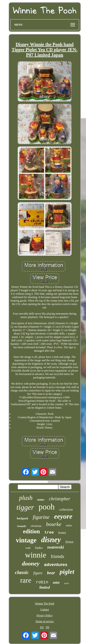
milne (69, 525)
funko (39, 548)
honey (62, 533)
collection (66, 509)
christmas (36, 526)
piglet (67, 572)
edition (31, 531)
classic (22, 572)
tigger (25, 507)
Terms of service (45, 621)
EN (42, 627)
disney (51, 540)
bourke (54, 524)
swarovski (56, 547)
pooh (47, 507)
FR (48, 627)
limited (45, 587)
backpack (22, 518)
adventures (56, 565)
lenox (69, 542)
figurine (41, 517)
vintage (26, 540)
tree (49, 532)
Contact (45, 609)
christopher (60, 499)
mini (56, 582)
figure (38, 573)
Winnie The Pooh (45, 604)
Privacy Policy (44, 615)
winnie (36, 555)
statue (41, 500)
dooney (31, 564)
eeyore (63, 516)
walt (28, 548)
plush (26, 498)
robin (42, 582)
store (67, 583)
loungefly (22, 526)
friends (58, 556)
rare (26, 580)
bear (51, 573)
